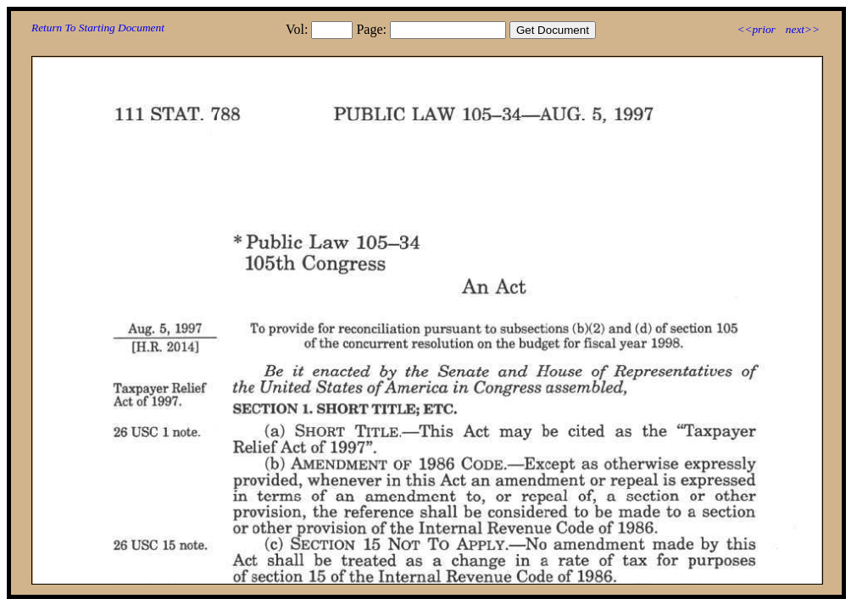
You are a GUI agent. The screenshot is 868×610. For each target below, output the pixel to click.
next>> (803, 29)
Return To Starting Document (98, 28)
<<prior (756, 29)
